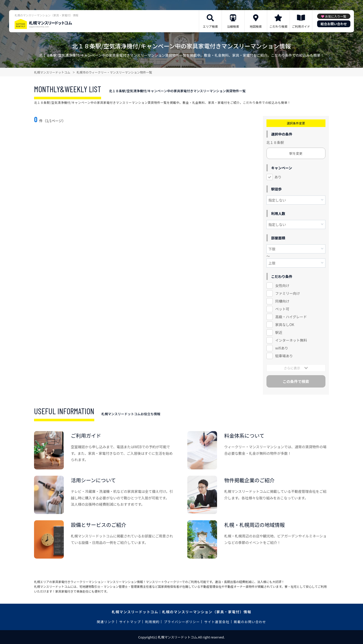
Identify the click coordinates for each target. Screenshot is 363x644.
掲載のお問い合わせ (250, 622)
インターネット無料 (291, 340)
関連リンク (106, 622)
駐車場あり (284, 356)
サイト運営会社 (217, 622)
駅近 (279, 332)
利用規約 (152, 622)
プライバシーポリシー (182, 622)
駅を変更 (296, 153)
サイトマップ (130, 622)
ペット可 (282, 309)
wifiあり (282, 348)
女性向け (282, 285)
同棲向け (282, 301)
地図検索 (256, 26)
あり (278, 177)
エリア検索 (210, 26)
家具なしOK (285, 325)
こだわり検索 (278, 26)
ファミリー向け (288, 293)
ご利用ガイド (301, 26)
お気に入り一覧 (336, 16)
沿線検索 (233, 26)
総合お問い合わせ (334, 24)
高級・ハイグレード (291, 317)
